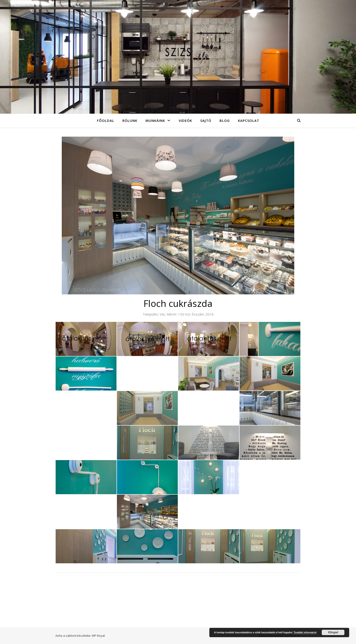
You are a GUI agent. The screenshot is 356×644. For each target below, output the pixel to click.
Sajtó (206, 120)
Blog (225, 120)
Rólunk (130, 120)
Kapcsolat (249, 120)
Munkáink (155, 120)
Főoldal (106, 120)
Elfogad (333, 632)
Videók (185, 120)
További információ (305, 632)
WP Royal (98, 636)
